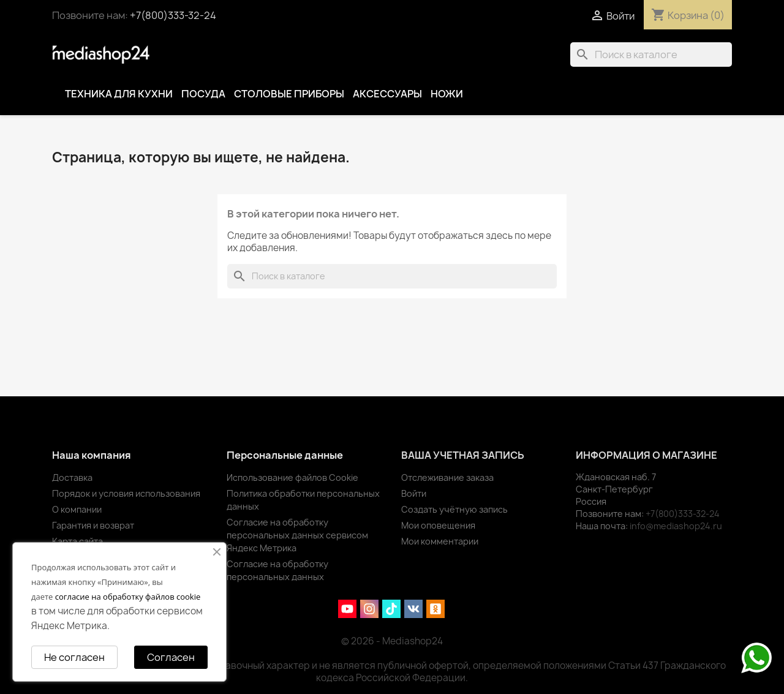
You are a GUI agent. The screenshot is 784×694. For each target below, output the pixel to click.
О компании (77, 509)
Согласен (171, 657)
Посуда (203, 94)
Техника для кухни (119, 94)
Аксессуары (387, 94)
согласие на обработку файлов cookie (128, 597)
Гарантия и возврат (93, 525)
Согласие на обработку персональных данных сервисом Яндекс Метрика (297, 535)
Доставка (72, 477)
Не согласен (74, 657)
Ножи (447, 94)
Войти (414, 493)
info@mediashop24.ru (676, 526)
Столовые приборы (289, 94)
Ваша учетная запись (463, 455)
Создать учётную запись (454, 509)
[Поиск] (651, 55)
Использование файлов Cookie (292, 477)
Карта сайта (77, 541)
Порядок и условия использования (126, 493)
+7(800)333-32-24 (173, 15)
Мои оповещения (438, 525)
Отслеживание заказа (447, 477)
